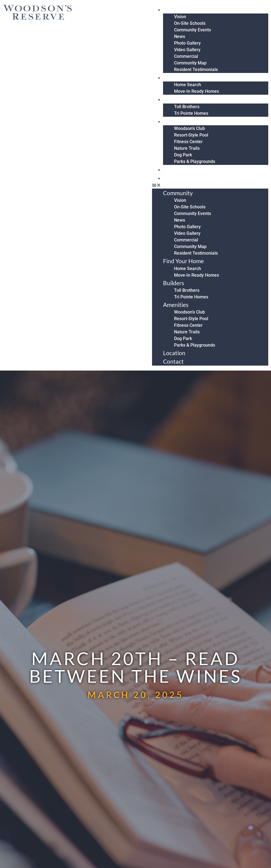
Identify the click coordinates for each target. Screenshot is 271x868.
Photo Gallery (187, 43)
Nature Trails (187, 148)
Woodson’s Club (189, 128)
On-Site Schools (190, 23)
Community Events (193, 30)
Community (181, 9)
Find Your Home (187, 77)
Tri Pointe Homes (191, 113)
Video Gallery (187, 50)
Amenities (179, 121)
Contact (177, 178)
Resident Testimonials (196, 70)
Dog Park (183, 155)
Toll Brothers (187, 107)
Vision (180, 17)
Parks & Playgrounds (195, 161)
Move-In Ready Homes (197, 91)
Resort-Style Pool (191, 135)
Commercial (186, 56)
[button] (210, 185)
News (180, 36)
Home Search (188, 85)
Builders (177, 99)
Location (177, 169)
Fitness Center (188, 142)
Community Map (190, 63)
